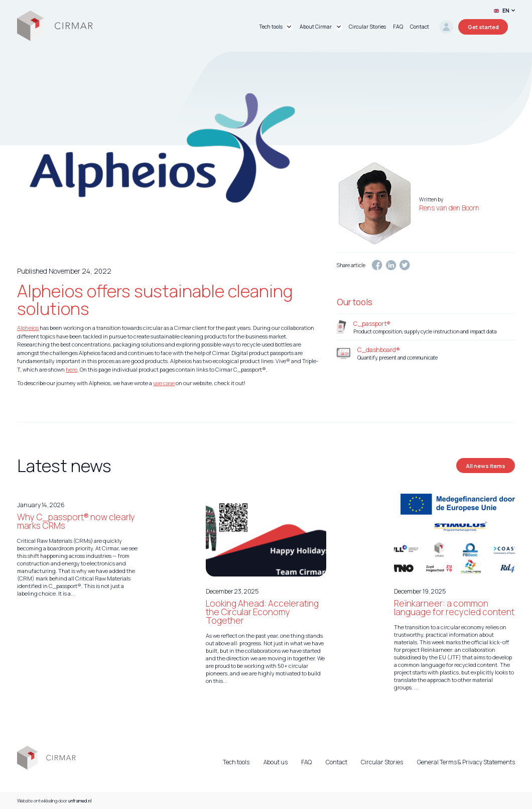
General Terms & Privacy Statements (466, 762)
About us (276, 762)
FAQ (306, 762)
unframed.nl (80, 801)
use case (164, 383)
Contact (337, 762)
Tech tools (236, 762)
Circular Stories (382, 762)
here (72, 369)
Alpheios (28, 328)
